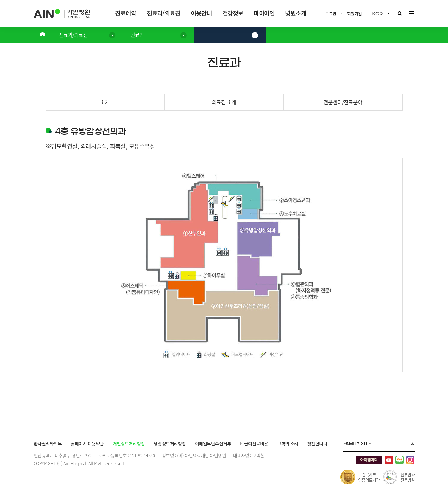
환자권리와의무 (48, 444)
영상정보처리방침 (170, 444)
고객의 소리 (288, 444)
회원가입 (355, 13)
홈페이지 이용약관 (87, 444)
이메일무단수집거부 (213, 444)
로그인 (331, 13)
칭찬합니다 (317, 444)
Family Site (357, 444)
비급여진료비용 (254, 444)
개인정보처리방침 (129, 444)
